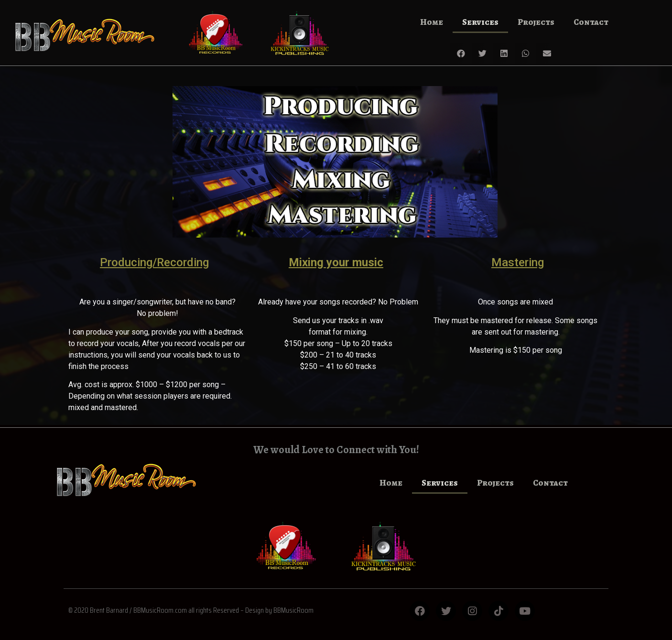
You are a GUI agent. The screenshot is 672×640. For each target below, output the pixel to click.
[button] (461, 53)
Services (480, 22)
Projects (536, 22)
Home (432, 22)
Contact (591, 22)
